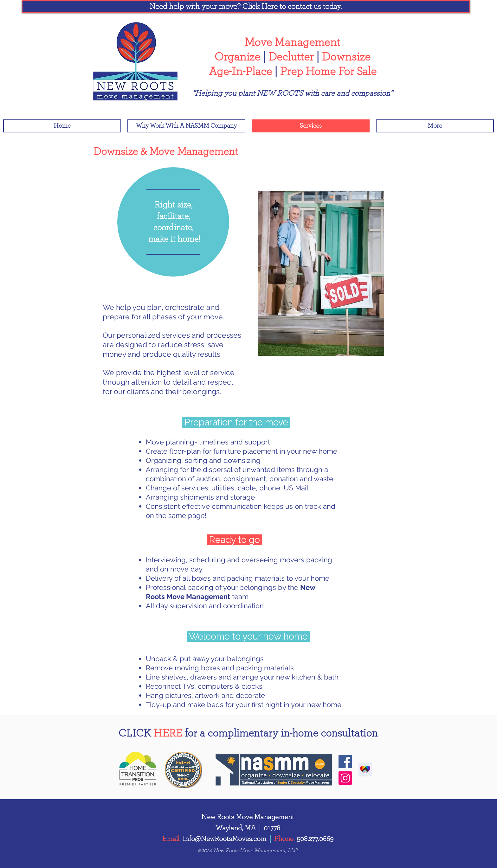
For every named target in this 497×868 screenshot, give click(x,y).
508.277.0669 (315, 839)
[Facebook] (345, 762)
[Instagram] (345, 778)
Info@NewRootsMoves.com (224, 839)
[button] (246, 6)
